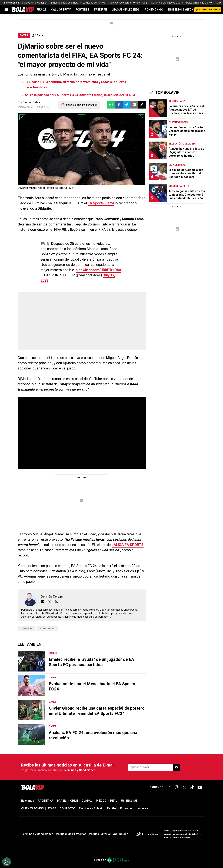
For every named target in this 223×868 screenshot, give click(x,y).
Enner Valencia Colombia (64, 3)
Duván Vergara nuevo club (166, 3)
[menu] (6, 10)
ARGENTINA (46, 801)
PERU (114, 801)
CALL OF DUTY (61, 10)
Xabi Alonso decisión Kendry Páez (128, 3)
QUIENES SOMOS (32, 808)
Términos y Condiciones (79, 770)
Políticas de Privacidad (71, 834)
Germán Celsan (32, 102)
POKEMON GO (154, 10)
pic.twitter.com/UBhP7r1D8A (98, 270)
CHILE (74, 801)
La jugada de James (94, 3)
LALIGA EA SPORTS (128, 545)
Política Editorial (100, 834)
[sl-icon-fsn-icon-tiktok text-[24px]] (192, 787)
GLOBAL (87, 801)
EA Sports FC (47, 629)
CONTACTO (67, 808)
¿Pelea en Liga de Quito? (198, 3)
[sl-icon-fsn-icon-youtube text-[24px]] (200, 787)
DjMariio (26, 629)
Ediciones (28, 801)
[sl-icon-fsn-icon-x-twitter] (184, 787)
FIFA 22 (41, 10)
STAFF (52, 808)
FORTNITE (82, 10)
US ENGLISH (129, 801)
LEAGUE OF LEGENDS (126, 10)
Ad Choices (121, 834)
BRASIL (62, 801)
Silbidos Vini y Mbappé (34, 3)
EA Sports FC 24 (101, 203)
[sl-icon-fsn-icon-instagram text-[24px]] (177, 787)
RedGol (112, 808)
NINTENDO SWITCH (181, 10)
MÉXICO (101, 801)
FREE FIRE (100, 10)
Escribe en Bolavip (91, 808)
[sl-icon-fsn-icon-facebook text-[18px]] (169, 787)
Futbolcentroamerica (134, 808)
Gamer (41, 35)
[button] (119, 105)
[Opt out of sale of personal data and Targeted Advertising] (7, 862)
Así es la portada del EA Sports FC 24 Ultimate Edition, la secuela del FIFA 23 (80, 95)
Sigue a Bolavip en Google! (81, 105)
